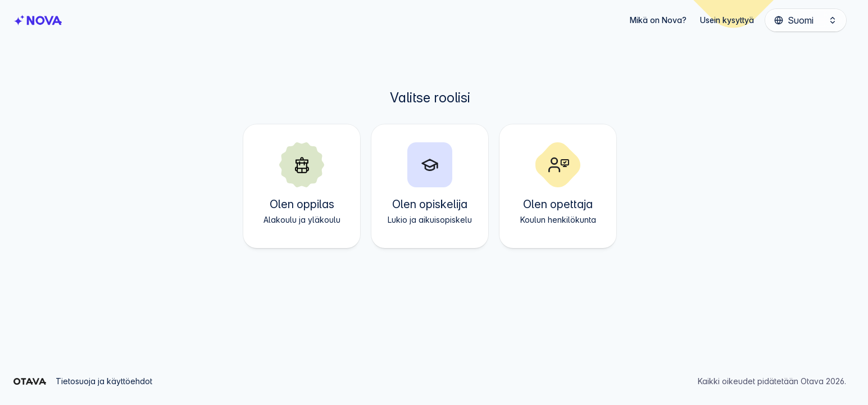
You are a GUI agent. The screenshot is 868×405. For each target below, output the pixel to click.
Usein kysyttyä (727, 20)
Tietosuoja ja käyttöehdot (104, 381)
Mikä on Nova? (658, 20)
